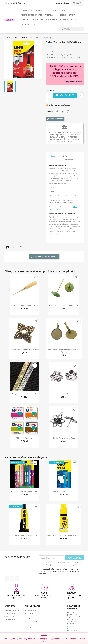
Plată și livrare (30, 610)
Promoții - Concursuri (34, 628)
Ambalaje (50, 15)
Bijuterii (64, 20)
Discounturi (30, 625)
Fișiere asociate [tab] (70, 160)
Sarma (72, 15)
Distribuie (57, 112)
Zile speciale (37, 20)
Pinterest (68, 112)
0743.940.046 (19, 3)
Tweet (63, 112)
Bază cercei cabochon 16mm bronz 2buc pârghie (64, 351)
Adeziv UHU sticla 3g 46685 (64, 491)
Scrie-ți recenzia (55, 119)
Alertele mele (10, 619)
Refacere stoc (29, 24)
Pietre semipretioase (32, 15)
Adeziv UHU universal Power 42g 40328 (24, 535)
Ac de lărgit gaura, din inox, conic (24, 305)
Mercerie (62, 15)
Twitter (12, 578)
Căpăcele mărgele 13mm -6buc (64, 394)
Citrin (24, 10)
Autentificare (10, 613)
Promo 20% (76, 20)
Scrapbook (52, 20)
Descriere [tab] (55, 156)
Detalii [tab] (66, 156)
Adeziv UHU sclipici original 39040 (24, 491)
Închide (44, 636)
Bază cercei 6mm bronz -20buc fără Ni (64, 305)
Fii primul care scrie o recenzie (44, 257)
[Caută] (72, 29)
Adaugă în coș (65, 95)
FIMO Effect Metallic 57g (24, 438)
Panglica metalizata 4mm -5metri (24, 394)
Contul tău (10, 606)
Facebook (7, 578)
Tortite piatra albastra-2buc (64, 438)
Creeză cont (9, 616)
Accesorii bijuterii (57, 10)
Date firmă (29, 619)
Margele (41, 10)
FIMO (32, 10)
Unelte (25, 20)
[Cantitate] (48, 95)
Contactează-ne (32, 631)
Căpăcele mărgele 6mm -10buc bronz (24, 350)
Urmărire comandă (12, 610)
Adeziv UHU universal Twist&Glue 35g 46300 (64, 535)
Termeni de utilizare (33, 622)
